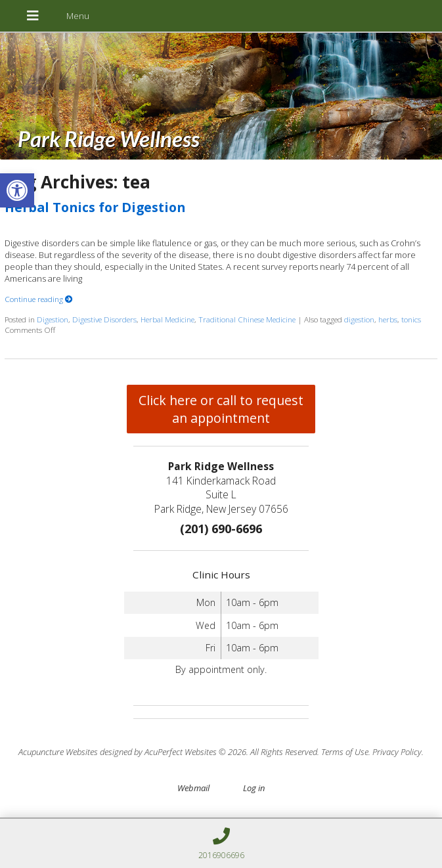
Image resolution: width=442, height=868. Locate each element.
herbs (388, 319)
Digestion (53, 319)
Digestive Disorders (104, 319)
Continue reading (39, 299)
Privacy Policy (397, 752)
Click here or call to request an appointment (221, 409)
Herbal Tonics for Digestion (95, 207)
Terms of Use (345, 752)
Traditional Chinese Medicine (247, 319)
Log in (254, 788)
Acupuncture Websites (58, 752)
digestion (359, 319)
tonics (411, 319)
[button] (17, 190)
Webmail (193, 788)
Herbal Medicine (167, 319)
